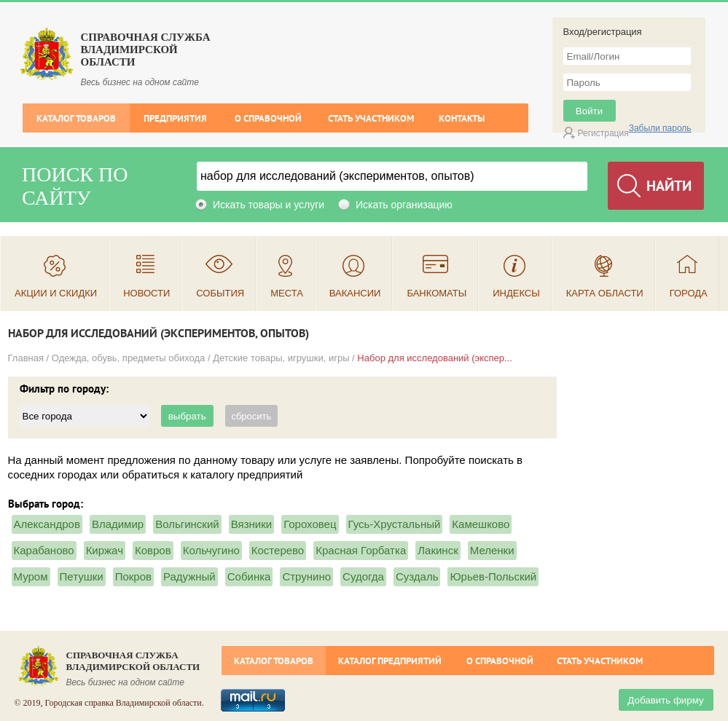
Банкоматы (437, 293)
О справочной (268, 118)
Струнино (306, 576)
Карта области (605, 293)
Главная (26, 358)
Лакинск (438, 550)
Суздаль (417, 576)
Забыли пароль (660, 128)
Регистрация (603, 133)
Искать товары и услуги (269, 205)
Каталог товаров (76, 118)
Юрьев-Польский (493, 576)
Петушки (82, 576)
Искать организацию (404, 205)
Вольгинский (187, 524)
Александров (47, 524)
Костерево (278, 550)
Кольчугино (211, 550)
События (220, 293)
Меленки (492, 550)
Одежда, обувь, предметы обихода (129, 358)
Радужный (189, 576)
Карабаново (44, 550)
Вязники (251, 524)
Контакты (462, 118)
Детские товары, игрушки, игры (281, 358)
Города (689, 293)
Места (287, 293)
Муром (31, 576)
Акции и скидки (56, 293)
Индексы (516, 293)
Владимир (118, 524)
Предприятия (175, 118)
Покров (133, 576)
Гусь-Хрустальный (395, 524)
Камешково (481, 524)
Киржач (105, 550)
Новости (146, 293)
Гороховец (310, 524)
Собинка (249, 576)
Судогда (363, 576)
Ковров (153, 550)
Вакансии (355, 293)
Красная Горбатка (361, 550)
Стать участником (371, 118)
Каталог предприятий (390, 661)
